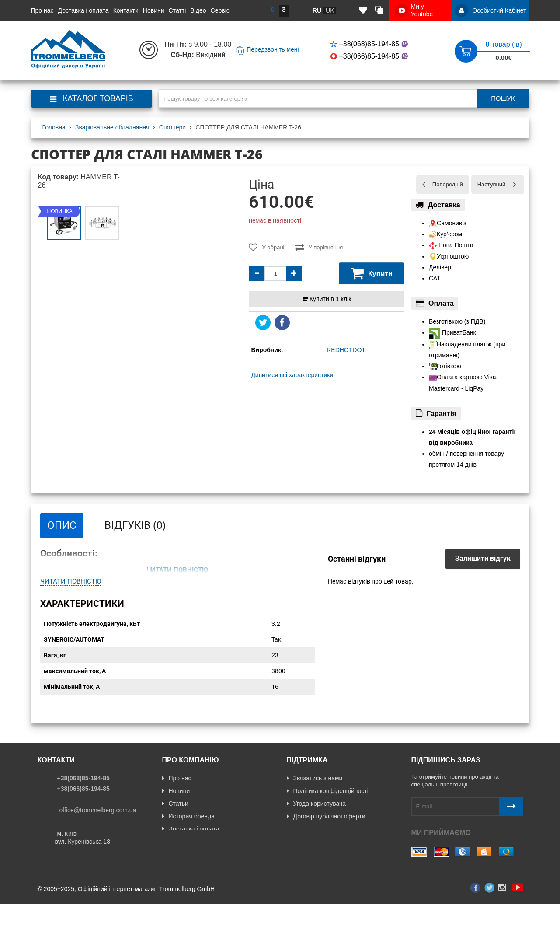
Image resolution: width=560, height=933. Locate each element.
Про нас (42, 10)
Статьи (175, 813)
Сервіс (220, 10)
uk (330, 10)
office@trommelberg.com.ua (98, 820)
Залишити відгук (483, 558)
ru (317, 10)
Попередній (448, 184)
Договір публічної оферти (326, 826)
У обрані (266, 247)
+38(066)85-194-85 (370, 56)
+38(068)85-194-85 (370, 44)
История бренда (188, 826)
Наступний (491, 184)
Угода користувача (316, 813)
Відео (198, 10)
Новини (154, 10)
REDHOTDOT (346, 350)
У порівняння (319, 247)
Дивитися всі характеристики (292, 375)
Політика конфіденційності (328, 800)
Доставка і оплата (83, 10)
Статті (177, 10)
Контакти (126, 10)
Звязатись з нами (315, 788)
